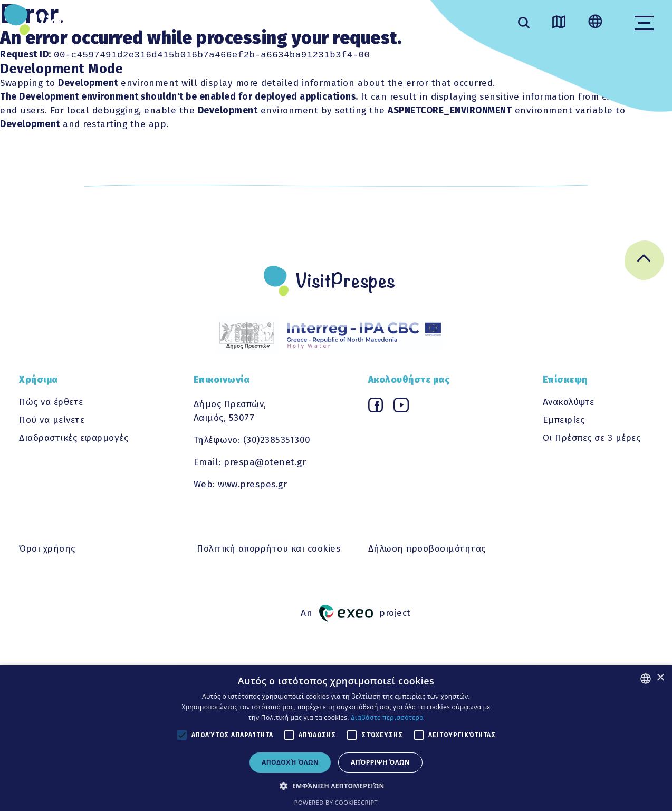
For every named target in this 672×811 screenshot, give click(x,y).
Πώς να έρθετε (51, 403)
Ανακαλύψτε (569, 403)
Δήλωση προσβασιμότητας (427, 549)
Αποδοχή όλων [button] (290, 762)
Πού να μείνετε (52, 421)
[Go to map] (559, 24)
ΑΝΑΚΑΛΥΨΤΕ (164, 15)
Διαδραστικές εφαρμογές (74, 438)
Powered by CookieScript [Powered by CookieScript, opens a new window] (336, 802)
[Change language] (595, 22)
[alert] (336, 738)
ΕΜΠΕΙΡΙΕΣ (247, 15)
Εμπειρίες (564, 421)
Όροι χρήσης (47, 549)
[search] (524, 24)
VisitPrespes (83, 22)
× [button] (660, 678)
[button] (336, 786)
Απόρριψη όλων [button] (380, 762)
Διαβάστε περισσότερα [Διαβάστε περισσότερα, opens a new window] (387, 717)
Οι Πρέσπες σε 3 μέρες (592, 438)
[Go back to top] (644, 263)
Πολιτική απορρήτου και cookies (268, 549)
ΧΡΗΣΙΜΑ (320, 15)
